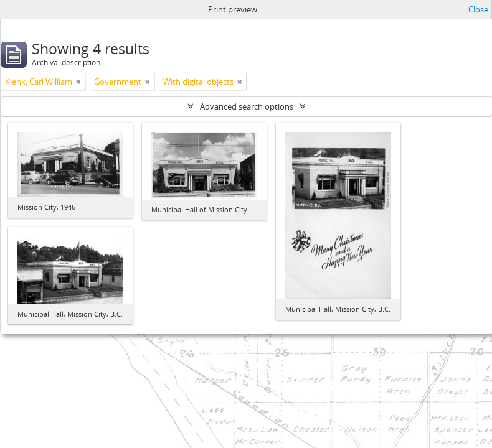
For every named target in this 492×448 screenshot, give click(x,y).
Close (478, 9)
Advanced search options (247, 106)
